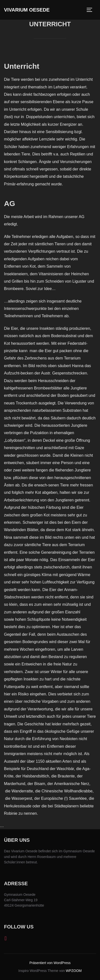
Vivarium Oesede (27, 10)
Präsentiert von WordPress (50, 963)
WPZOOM (74, 971)
